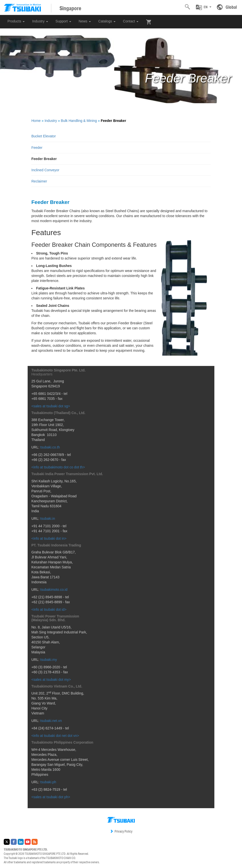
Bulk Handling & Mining (79, 121)
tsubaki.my (49, 660)
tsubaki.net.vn (51, 721)
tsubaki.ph (48, 782)
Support (63, 21)
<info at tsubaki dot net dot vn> (55, 736)
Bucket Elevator (44, 136)
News (85, 21)
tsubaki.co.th (50, 447)
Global (231, 7)
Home (36, 121)
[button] (204, 7)
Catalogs (107, 21)
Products (16, 21)
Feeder (37, 148)
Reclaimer (39, 181)
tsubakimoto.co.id (54, 590)
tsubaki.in (48, 519)
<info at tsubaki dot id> (49, 609)
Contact (131, 21)
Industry (40, 21)
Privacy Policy (121, 831)
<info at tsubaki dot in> (49, 538)
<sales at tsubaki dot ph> (51, 797)
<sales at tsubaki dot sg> (51, 406)
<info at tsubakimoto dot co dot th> (58, 467)
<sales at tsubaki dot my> (51, 680)
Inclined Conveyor (45, 170)
